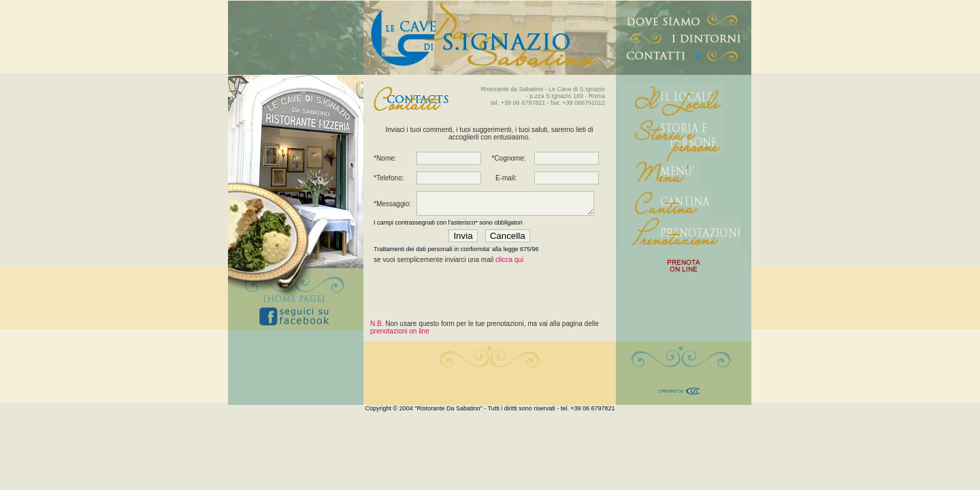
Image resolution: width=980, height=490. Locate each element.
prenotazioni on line (400, 331)
